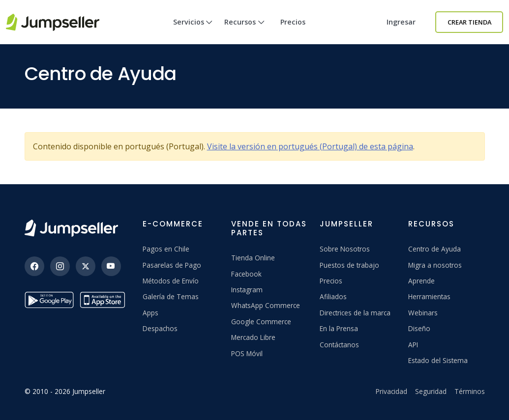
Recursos (244, 31)
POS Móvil (247, 353)
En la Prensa (339, 328)
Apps (150, 313)
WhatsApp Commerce (266, 305)
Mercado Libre (253, 337)
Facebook (246, 274)
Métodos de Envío (171, 281)
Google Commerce (261, 322)
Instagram (247, 290)
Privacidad (391, 391)
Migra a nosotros (435, 265)
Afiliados (333, 296)
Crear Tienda (469, 22)
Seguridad (431, 391)
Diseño (419, 328)
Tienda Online (253, 258)
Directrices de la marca (355, 313)
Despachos (160, 328)
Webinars (423, 313)
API (413, 345)
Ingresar (401, 22)
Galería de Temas (171, 296)
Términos (470, 391)
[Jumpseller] (71, 228)
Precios (293, 22)
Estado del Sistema (438, 360)
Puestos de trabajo (349, 265)
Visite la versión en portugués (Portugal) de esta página (310, 146)
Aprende (421, 281)
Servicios (193, 31)
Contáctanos (339, 345)
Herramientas (429, 296)
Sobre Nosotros (345, 249)
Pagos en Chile (166, 249)
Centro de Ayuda (434, 249)
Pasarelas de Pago (172, 265)
